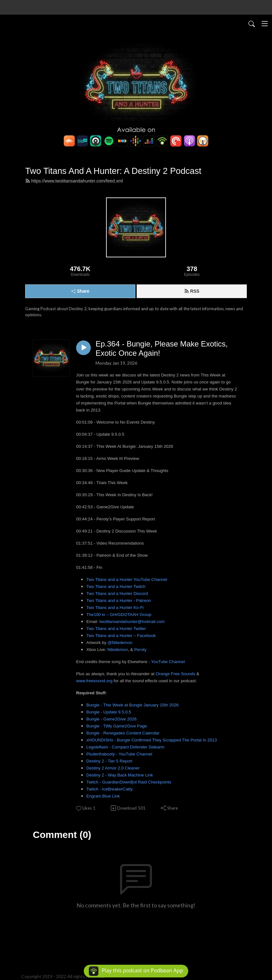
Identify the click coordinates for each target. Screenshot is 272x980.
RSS (192, 291)
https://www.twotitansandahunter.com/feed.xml (74, 181)
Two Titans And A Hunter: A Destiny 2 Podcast (113, 171)
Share (80, 291)
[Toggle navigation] (265, 24)
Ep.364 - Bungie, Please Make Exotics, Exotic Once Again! (162, 348)
